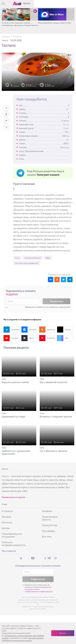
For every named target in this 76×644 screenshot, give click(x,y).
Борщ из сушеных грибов (15, 383)
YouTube (11, 339)
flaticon (44, 609)
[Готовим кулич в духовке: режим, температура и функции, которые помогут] (56, 14)
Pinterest (47, 339)
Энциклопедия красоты (50, 519)
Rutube (64, 330)
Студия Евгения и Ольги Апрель (43, 607)
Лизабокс (47, 512)
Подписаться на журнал (13, 498)
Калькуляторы (50, 526)
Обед (52, 258)
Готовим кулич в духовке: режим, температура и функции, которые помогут (56, 24)
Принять (63, 633)
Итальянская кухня (35, 258)
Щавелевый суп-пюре (13, 417)
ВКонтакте (29, 330)
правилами (63, 307)
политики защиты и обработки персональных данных (23, 639)
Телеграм (11, 330)
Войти (69, 3)
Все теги (47, 537)
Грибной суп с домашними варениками (16, 453)
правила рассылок (46, 592)
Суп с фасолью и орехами (53, 451)
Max (63, 339)
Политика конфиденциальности (14, 544)
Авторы (6, 529)
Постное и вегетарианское (28, 263)
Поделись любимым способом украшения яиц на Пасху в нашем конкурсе (20, 24)
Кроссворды (49, 531)
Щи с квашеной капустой (53, 383)
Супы (18, 258)
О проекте (7, 512)
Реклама (6, 517)
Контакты (7, 523)
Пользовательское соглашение (12, 536)
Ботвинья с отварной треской (56, 417)
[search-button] (63, 3)
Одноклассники (47, 330)
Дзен (27, 339)
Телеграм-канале (48, 175)
